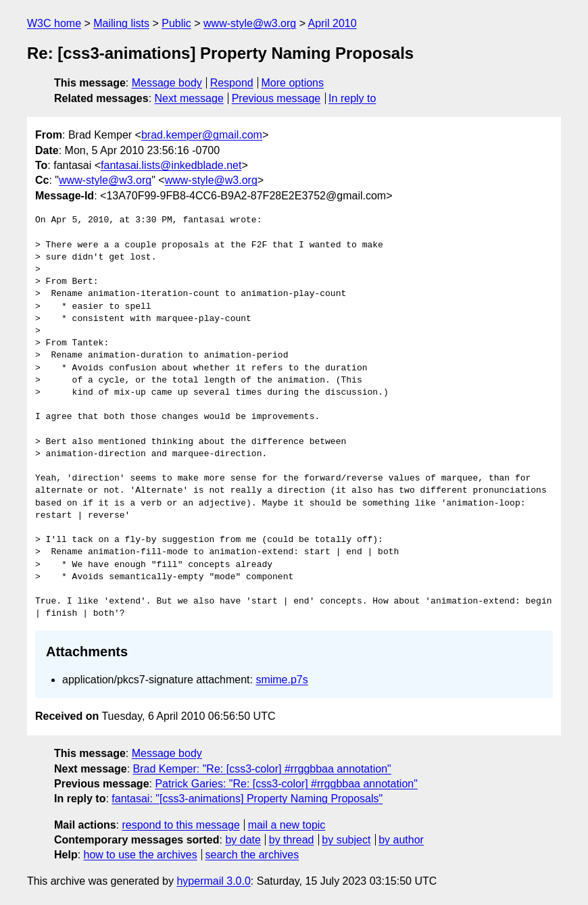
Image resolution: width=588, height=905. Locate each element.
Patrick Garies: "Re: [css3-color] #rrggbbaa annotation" (286, 784)
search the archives (252, 855)
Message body (167, 83)
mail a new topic (287, 825)
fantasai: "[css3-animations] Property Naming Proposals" (247, 799)
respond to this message (180, 825)
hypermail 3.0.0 (213, 881)
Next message (189, 98)
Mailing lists (121, 23)
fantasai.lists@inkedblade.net (171, 165)
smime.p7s (281, 680)
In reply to (352, 98)
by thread (292, 840)
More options (293, 83)
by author (401, 840)
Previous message (276, 98)
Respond (232, 83)
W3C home (54, 23)
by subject (346, 840)
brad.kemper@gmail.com (202, 135)
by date (243, 840)
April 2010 (333, 23)
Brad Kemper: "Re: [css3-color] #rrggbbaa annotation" (262, 769)
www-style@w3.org (250, 23)
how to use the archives (141, 855)
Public (176, 23)
